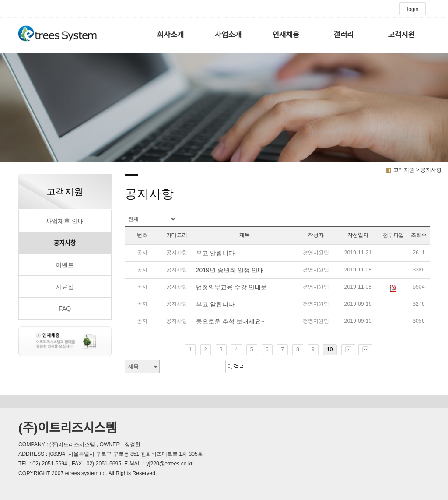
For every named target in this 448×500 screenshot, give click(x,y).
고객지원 (401, 35)
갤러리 (343, 35)
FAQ (65, 309)
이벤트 (65, 265)
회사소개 (171, 35)
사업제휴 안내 (65, 221)
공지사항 (65, 243)
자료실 (65, 287)
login (413, 9)
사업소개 (228, 35)
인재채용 (286, 35)
